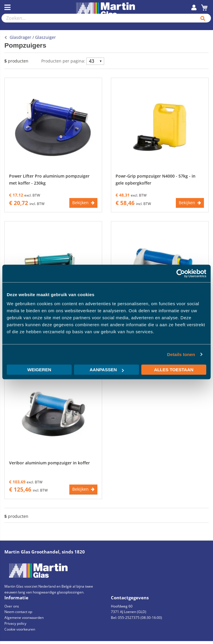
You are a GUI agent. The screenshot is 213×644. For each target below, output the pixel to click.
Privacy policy (15, 623)
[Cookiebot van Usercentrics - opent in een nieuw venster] (181, 273)
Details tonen (181, 354)
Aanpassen (107, 370)
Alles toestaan (174, 370)
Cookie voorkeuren (20, 629)
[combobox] (98, 18)
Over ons (12, 606)
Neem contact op (18, 612)
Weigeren (39, 370)
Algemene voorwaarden (24, 618)
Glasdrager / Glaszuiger (33, 37)
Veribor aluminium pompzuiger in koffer (49, 463)
